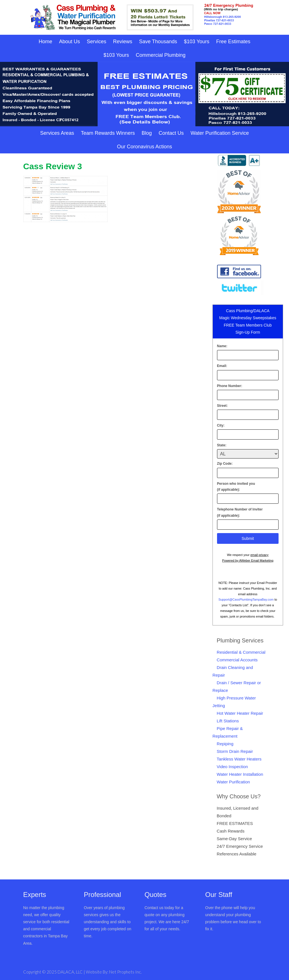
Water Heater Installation (240, 774)
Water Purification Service (220, 133)
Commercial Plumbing (161, 55)
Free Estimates (233, 42)
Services (96, 42)
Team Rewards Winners (108, 133)
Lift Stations (228, 721)
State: (222, 445)
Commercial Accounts (237, 660)
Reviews (123, 42)
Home (45, 42)
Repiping (225, 744)
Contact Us (171, 133)
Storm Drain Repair (235, 751)
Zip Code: (225, 464)
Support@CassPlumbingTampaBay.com (246, 599)
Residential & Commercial (241, 652)
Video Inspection (232, 767)
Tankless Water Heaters (239, 759)
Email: (222, 366)
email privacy (259, 555)
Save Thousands (158, 42)
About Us (69, 42)
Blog (147, 133)
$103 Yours (197, 42)
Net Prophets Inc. (125, 972)
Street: (222, 406)
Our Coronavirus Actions (144, 147)
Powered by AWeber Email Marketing (248, 560)
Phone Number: (230, 386)
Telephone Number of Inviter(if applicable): (240, 512)
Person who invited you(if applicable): (236, 487)
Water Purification (233, 782)
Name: (222, 346)
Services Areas (57, 133)
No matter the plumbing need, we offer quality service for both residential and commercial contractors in (46, 922)
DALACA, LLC (71, 972)
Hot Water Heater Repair (240, 713)
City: (221, 425)
